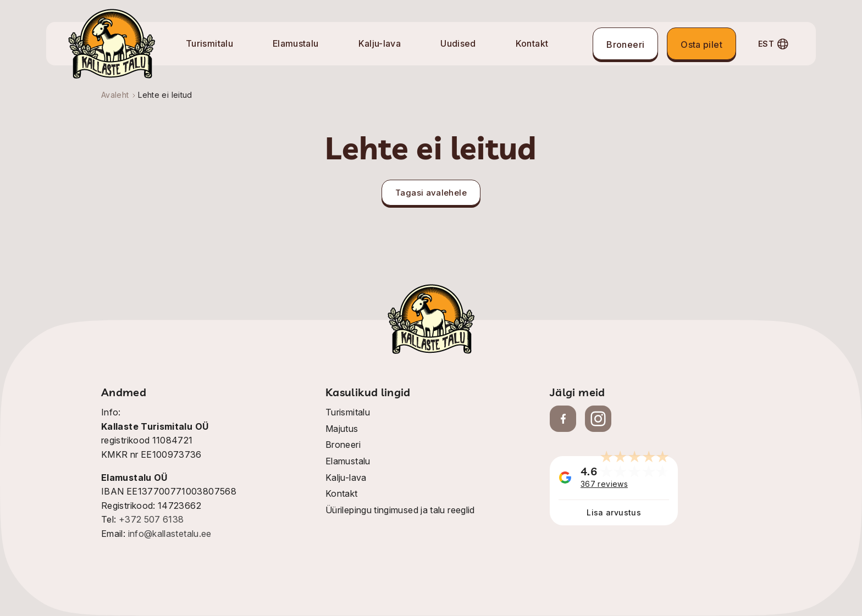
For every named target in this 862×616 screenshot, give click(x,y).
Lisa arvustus (614, 512)
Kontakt (532, 43)
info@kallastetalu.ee (170, 534)
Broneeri (625, 45)
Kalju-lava (380, 43)
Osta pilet (701, 45)
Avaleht (115, 95)
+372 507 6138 (151, 519)
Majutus (342, 429)
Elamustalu (296, 43)
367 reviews (604, 484)
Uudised (458, 43)
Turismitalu (209, 43)
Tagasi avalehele (431, 193)
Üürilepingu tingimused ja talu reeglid (400, 510)
